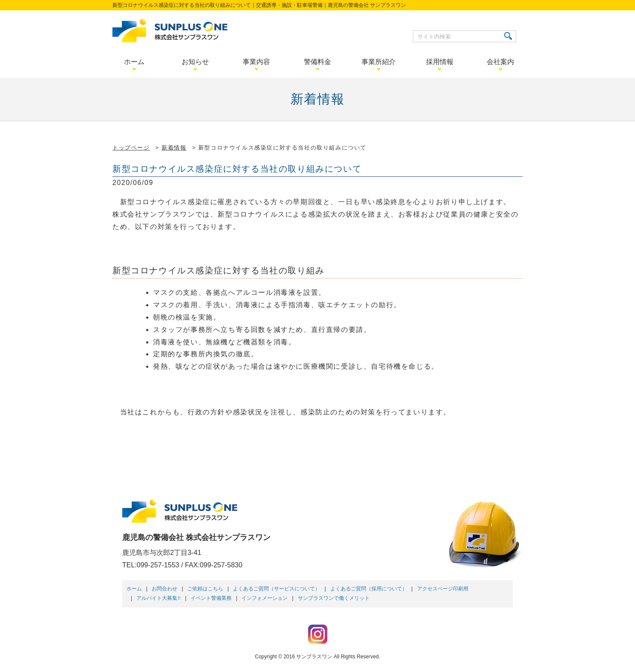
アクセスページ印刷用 (443, 589)
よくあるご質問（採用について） (369, 589)
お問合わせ (165, 589)
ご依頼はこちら (205, 589)
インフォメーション (265, 598)
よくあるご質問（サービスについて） (276, 589)
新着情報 (174, 148)
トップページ (131, 148)
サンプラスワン (314, 657)
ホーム (134, 589)
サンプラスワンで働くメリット (334, 598)
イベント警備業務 (211, 598)
